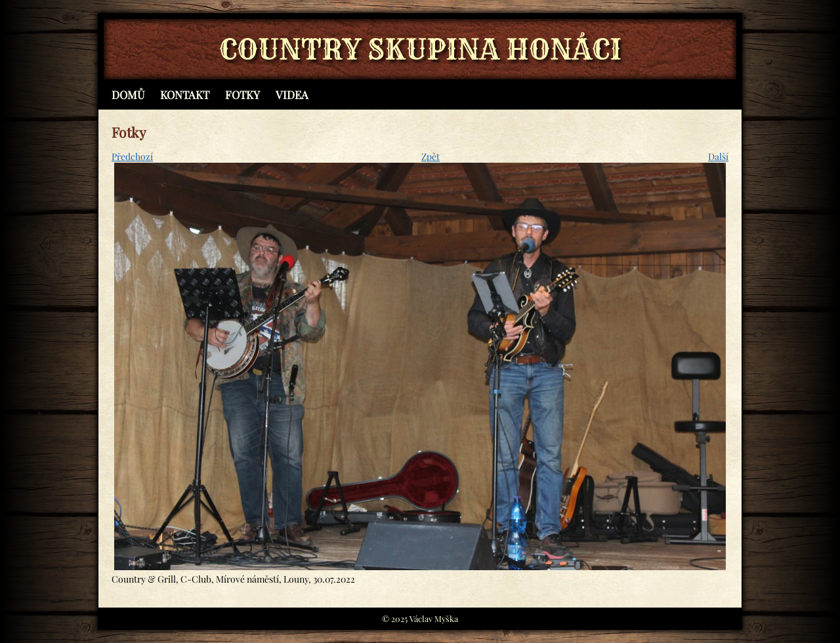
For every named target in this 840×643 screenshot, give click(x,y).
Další (718, 156)
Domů (128, 94)
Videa (292, 94)
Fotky (242, 94)
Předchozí (132, 156)
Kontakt (185, 94)
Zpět (430, 156)
